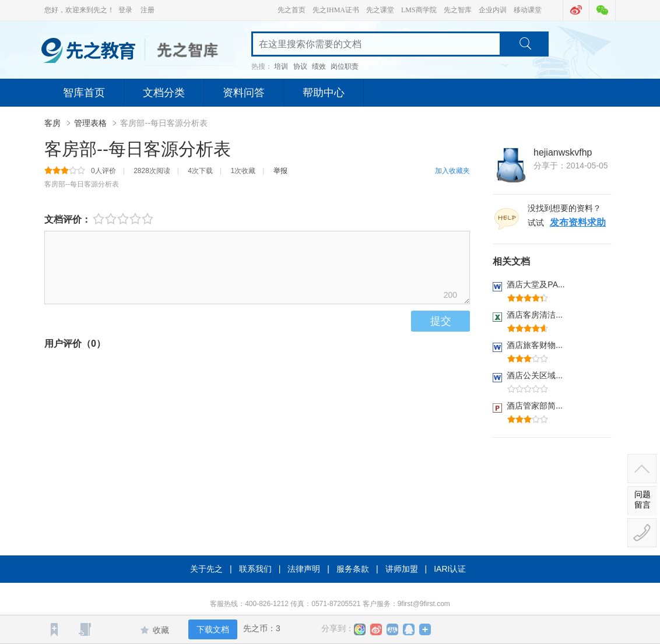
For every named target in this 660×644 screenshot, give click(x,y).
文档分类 (164, 93)
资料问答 (244, 93)
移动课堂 (528, 10)
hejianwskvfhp (563, 152)
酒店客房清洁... (535, 315)
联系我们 (255, 569)
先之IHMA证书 (336, 10)
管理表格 (92, 123)
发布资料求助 (578, 222)
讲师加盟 (402, 569)
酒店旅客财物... (535, 345)
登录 (125, 10)
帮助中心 (324, 93)
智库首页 (84, 93)
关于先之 (206, 569)
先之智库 (458, 10)
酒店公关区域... (535, 375)
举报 (280, 171)
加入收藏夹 (452, 171)
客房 (54, 123)
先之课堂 (380, 10)
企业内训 (493, 10)
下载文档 (213, 629)
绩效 (319, 66)
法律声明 (304, 569)
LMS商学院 (419, 10)
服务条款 (353, 569)
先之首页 (292, 10)
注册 (148, 10)
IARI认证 (450, 569)
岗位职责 (345, 66)
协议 (300, 66)
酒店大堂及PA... (536, 284)
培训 (281, 66)
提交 (441, 321)
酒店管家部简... (535, 406)
